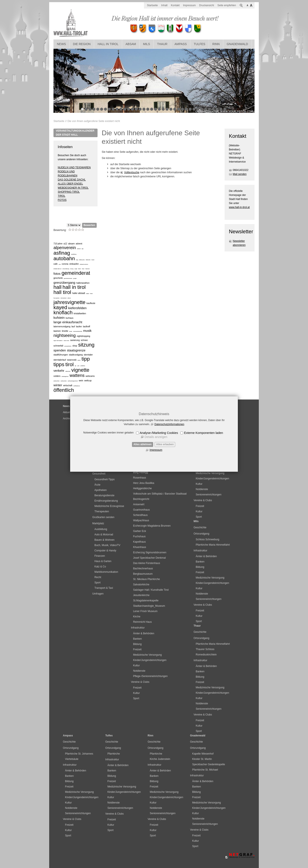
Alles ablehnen (143, 444)
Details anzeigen (156, 437)
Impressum (156, 450)
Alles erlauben (165, 444)
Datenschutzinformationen (169, 424)
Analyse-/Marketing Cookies (159, 433)
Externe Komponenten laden (203, 433)
